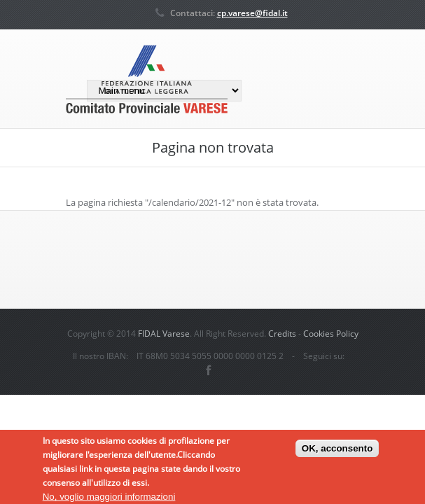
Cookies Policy (331, 334)
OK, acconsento (337, 450)
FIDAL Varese (164, 334)
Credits (282, 334)
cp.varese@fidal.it (252, 13)
